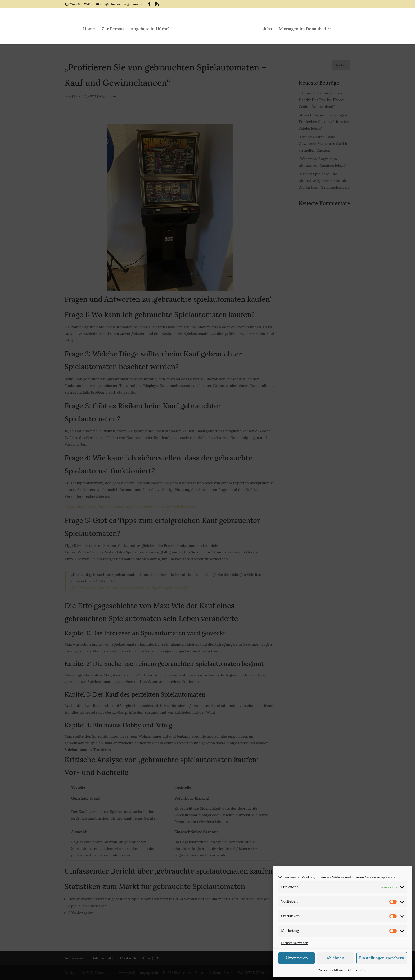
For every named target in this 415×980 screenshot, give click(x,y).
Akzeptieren (297, 958)
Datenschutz (356, 970)
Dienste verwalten (295, 943)
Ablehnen (335, 958)
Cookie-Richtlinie (331, 970)
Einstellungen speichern (382, 958)
